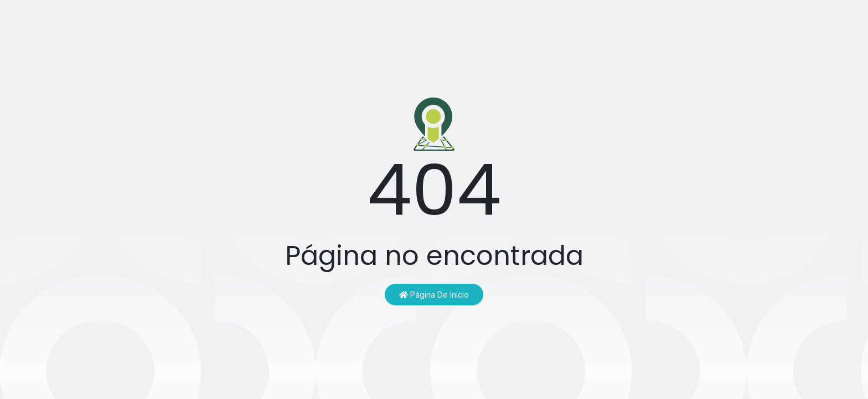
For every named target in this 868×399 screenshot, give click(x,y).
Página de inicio (434, 295)
